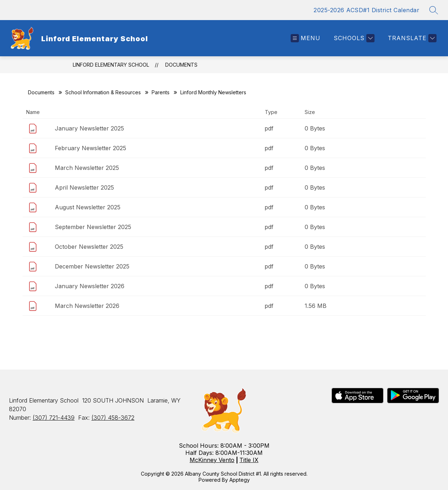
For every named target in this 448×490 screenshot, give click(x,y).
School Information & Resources (103, 92)
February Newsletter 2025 (90, 148)
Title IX (249, 460)
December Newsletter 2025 (92, 266)
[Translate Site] (411, 38)
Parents (161, 92)
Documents (181, 65)
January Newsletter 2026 (90, 286)
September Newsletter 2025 (93, 227)
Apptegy (240, 480)
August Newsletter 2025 (88, 207)
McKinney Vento (212, 460)
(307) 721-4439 (54, 418)
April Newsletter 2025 (84, 187)
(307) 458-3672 (113, 418)
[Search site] (434, 10)
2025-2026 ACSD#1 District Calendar (366, 10)
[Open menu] (306, 38)
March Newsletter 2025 (87, 168)
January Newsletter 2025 (89, 128)
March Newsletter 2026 (87, 306)
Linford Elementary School (111, 65)
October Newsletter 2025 (89, 247)
